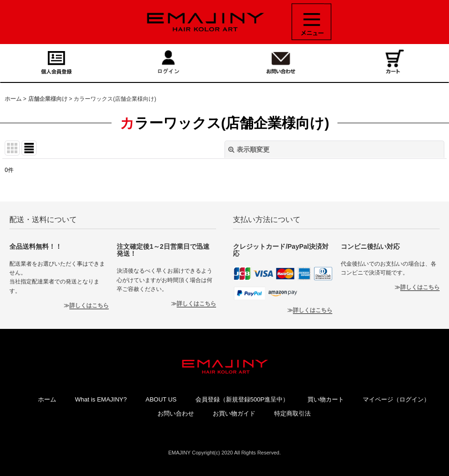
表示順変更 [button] (249, 149)
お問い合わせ (176, 413)
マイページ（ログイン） (396, 399)
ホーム (47, 399)
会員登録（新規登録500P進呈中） (242, 399)
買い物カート (326, 399)
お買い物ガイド (234, 413)
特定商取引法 (292, 413)
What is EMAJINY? (101, 399)
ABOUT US (161, 399)
